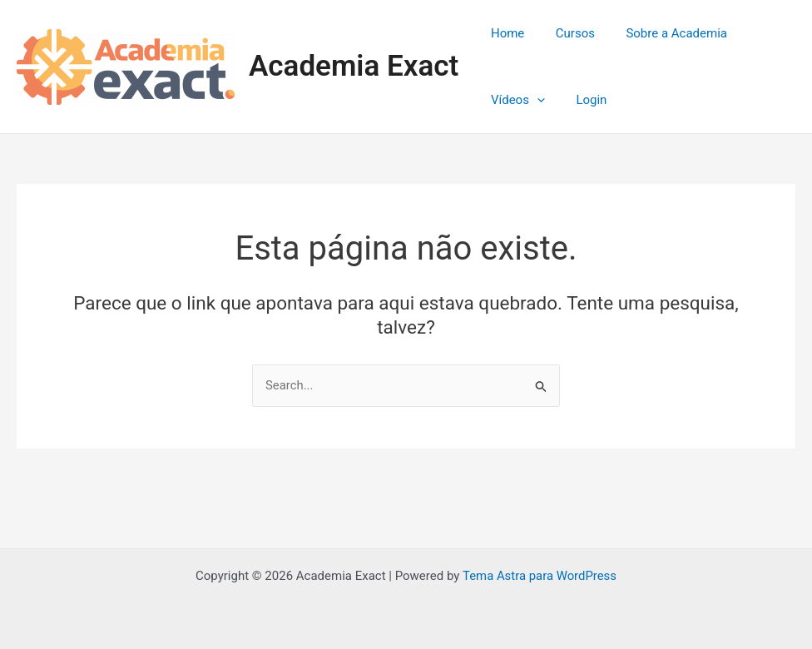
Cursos (566, 33)
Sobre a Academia (661, 33)
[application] (534, 100)
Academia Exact (354, 66)
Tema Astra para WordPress (539, 576)
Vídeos (515, 100)
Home (504, 33)
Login (582, 100)
